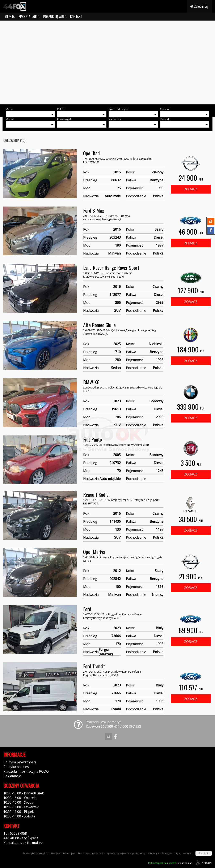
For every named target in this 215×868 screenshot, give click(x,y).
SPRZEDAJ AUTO (29, 17)
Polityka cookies (16, 767)
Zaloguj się (199, 6)
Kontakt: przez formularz (23, 843)
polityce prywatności (182, 853)
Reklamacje (12, 776)
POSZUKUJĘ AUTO (55, 17)
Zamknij (204, 853)
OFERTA (10, 17)
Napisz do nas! (170, 863)
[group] (107, 62)
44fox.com (203, 863)
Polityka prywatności (20, 762)
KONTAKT (76, 17)
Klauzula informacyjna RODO (26, 771)
